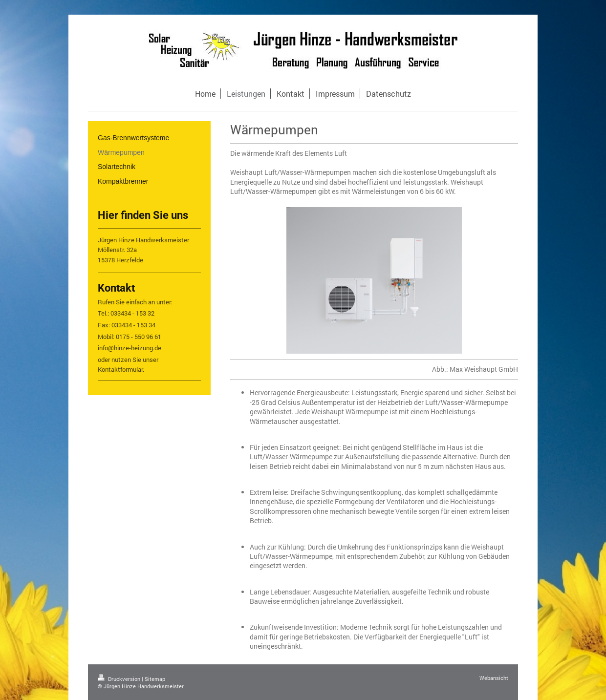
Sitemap (155, 679)
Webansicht (494, 678)
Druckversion (120, 679)
